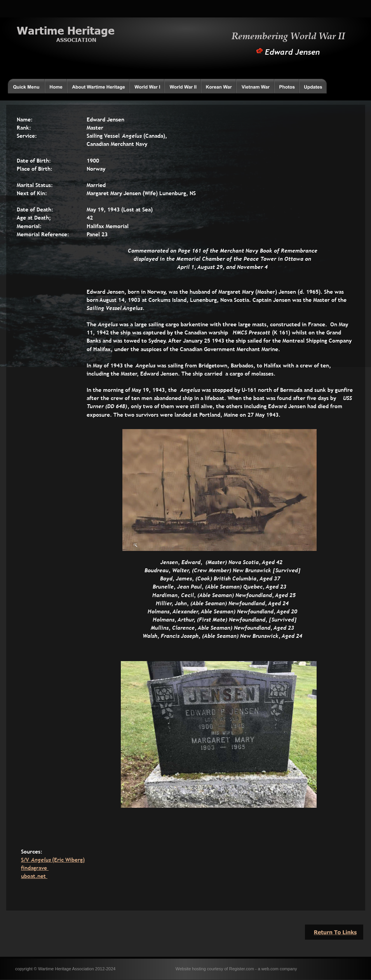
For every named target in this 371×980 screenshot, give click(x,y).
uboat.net (34, 876)
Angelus (42, 860)
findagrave (35, 868)
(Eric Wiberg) (68, 860)
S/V (26, 860)
